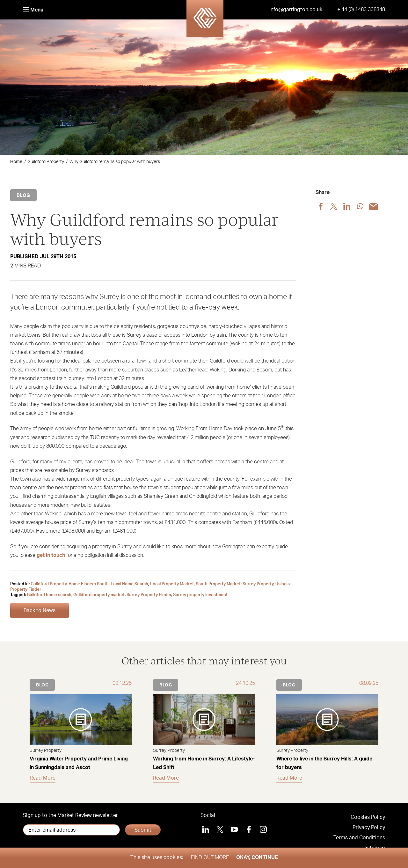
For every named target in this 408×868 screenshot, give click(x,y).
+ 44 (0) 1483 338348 (361, 10)
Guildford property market (99, 595)
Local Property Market (172, 584)
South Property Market (218, 584)
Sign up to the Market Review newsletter (70, 815)
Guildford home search (49, 595)
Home (16, 162)
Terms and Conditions (359, 838)
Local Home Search (129, 584)
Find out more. (210, 857)
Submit (143, 830)
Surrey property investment (200, 595)
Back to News (40, 610)
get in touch (51, 555)
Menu (33, 10)
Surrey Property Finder (149, 595)
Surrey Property (258, 584)
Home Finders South (89, 584)
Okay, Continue (257, 857)
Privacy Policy (369, 827)
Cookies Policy (368, 817)
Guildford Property (46, 162)
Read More (43, 778)
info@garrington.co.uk (296, 10)
